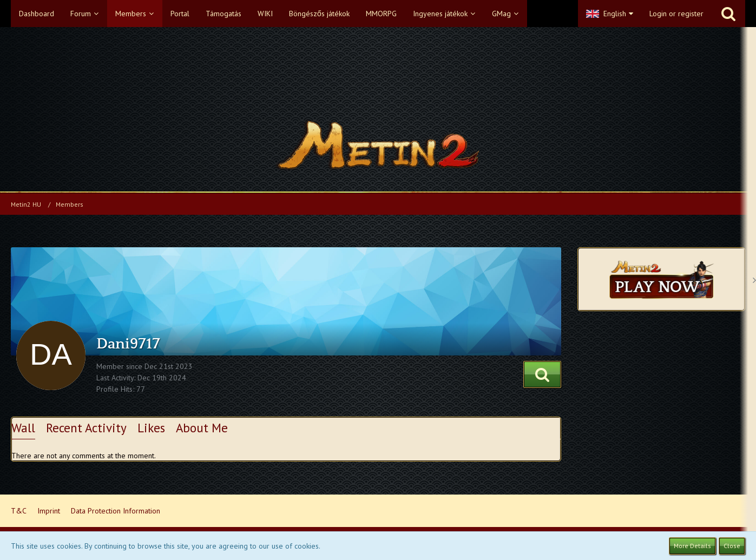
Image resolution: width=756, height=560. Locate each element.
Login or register (676, 14)
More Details (692, 546)
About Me (202, 428)
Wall (23, 428)
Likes (151, 428)
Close (732, 546)
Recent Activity (86, 428)
